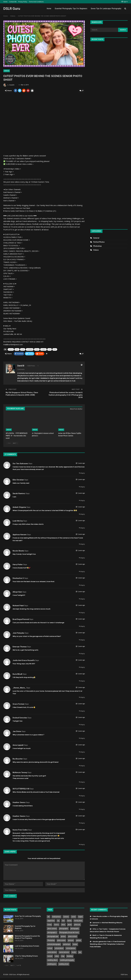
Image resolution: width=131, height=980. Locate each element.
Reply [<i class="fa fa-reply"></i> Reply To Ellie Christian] (82, 487)
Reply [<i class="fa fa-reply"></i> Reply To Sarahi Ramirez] (82, 500)
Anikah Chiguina (19, 507)
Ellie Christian (18, 480)
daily (55, 349)
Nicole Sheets (18, 551)
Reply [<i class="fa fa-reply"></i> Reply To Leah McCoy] (82, 528)
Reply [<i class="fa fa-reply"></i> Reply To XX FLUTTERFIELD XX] (82, 796)
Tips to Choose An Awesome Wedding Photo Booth (106, 936)
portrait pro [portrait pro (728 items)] (67, 944)
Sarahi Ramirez (19, 493)
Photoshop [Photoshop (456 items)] (51, 940)
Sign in (125, 2)
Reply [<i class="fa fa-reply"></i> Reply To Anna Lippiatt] (82, 752)
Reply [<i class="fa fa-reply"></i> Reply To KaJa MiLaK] (82, 681)
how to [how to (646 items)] (56, 924)
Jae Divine (17, 731)
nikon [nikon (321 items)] (63, 924)
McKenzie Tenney (20, 772)
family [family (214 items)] (69, 920)
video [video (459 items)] (57, 956)
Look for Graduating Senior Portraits (27, 946)
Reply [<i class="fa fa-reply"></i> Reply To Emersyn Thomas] (82, 653)
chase (37, 349)
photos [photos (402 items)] (63, 936)
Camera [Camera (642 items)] (66, 917)
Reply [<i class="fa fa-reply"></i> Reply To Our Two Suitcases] (82, 473)
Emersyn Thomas (20, 646)
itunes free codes (20, 830)
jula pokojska (18, 633)
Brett (95, 935)
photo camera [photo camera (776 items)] (52, 928)
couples (43, 349)
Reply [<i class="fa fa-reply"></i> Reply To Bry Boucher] (82, 766)
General (96, 238)
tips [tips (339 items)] (80, 952)
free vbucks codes (100, 916)
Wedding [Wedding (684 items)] (70, 956)
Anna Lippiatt (18, 745)
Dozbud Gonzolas (20, 717)
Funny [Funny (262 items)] (50, 924)
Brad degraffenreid (21, 619)
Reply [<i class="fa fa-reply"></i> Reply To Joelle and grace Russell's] (82, 667)
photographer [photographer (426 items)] (64, 928)
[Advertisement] (109, 134)
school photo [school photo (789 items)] (59, 948)
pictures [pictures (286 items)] (71, 940)
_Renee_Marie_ (19, 688)
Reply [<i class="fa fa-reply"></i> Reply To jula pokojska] (82, 640)
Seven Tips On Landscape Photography (106, 9)
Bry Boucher (18, 759)
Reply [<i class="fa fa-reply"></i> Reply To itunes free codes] (82, 844)
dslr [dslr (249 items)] (63, 920)
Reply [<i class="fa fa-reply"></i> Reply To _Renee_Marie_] (82, 697)
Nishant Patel (18, 605)
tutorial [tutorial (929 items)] (50, 956)
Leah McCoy (18, 521)
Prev (9, 443)
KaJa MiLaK (17, 674)
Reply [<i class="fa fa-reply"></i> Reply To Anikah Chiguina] (82, 514)
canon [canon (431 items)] (73, 917)
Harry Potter (18, 564)
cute (50, 349)
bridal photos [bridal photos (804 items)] (56, 917)
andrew (11, 349)
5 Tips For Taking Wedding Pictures (26, 956)
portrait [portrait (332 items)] (79, 940)
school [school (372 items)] (50, 948)
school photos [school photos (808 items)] (71, 948)
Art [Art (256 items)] (49, 917)
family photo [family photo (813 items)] (78, 920)
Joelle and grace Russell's (24, 660)
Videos (7, 71)
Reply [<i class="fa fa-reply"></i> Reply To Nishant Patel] (82, 612)
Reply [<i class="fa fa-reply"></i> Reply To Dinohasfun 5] (82, 585)
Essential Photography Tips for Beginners (71, 9)
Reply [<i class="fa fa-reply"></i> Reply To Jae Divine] (82, 738)
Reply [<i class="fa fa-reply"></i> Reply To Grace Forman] (82, 711)
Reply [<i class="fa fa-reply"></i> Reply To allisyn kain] (82, 599)
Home (5, 2)
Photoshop (97, 246)
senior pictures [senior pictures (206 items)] (64, 952)
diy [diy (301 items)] (58, 920)
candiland (30, 349)
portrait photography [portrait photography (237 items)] (54, 944)
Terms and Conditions (36, 2)
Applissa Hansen (20, 534)
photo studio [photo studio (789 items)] (61, 940)
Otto (94, 929)
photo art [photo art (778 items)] (77, 924)
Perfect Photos (99, 242)
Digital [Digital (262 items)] (80, 917)
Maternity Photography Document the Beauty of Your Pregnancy (27, 937)
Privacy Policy (23, 2)
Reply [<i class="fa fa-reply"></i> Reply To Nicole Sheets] (82, 558)
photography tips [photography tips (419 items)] (53, 936)
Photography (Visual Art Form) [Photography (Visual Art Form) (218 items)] (69, 932)
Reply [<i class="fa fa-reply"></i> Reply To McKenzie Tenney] (82, 782)
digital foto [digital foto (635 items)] (51, 920)
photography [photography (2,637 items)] (75, 928)
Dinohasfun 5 (18, 578)
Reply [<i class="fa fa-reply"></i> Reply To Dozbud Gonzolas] (82, 724)
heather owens (19, 802)
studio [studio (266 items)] (74, 952)
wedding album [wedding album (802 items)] (52, 960)
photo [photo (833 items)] (70, 924)
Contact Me (13, 2)
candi (23, 349)
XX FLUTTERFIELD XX (21, 789)
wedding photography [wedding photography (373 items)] (67, 960)
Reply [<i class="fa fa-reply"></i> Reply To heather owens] (82, 809)
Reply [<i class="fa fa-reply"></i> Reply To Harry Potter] (82, 571)
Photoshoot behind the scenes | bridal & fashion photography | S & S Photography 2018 (66, 395)
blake (17, 349)
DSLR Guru (12, 9)
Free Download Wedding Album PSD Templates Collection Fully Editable (108, 944)
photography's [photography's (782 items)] (52, 932)
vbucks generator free (102, 941)
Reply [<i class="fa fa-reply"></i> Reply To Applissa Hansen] (82, 544)
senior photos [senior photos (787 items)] (52, 952)
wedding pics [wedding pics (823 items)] (52, 964)
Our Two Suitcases (20, 463)
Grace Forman (19, 704)
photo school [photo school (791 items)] (73, 936)
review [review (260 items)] (75, 944)
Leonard (96, 922)
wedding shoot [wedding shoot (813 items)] (64, 964)
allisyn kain (17, 592)
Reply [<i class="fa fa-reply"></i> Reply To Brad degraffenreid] (82, 626)
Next (15, 443)
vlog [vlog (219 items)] (63, 956)
